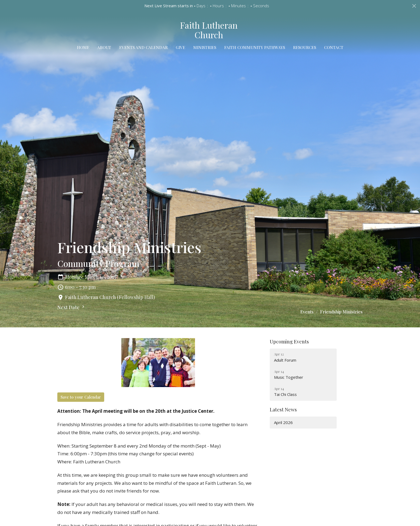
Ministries (205, 47)
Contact (334, 47)
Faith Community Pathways (255, 47)
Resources (305, 47)
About (104, 47)
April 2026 (283, 422)
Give (180, 47)
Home (83, 47)
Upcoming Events (289, 342)
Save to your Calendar (81, 397)
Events (307, 312)
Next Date (72, 307)
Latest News (283, 410)
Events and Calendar (143, 47)
